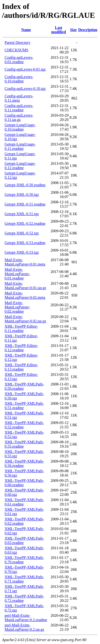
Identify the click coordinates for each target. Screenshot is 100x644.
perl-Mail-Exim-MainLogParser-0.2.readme (26, 618)
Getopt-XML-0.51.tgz (22, 214)
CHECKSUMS (16, 50)
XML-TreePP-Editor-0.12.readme (21, 348)
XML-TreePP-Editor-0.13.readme (21, 367)
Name (26, 30)
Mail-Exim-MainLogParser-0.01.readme (17, 274)
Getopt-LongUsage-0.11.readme (20, 146)
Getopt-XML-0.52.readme (25, 223)
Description (88, 30)
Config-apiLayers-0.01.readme (19, 60)
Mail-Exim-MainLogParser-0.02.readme (17, 307)
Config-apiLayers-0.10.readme (19, 79)
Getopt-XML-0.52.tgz (22, 233)
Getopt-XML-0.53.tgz (22, 252)
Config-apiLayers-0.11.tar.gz (19, 117)
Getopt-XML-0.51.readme (25, 204)
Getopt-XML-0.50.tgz (22, 195)
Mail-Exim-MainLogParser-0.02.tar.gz (25, 319)
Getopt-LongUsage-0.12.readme (20, 166)
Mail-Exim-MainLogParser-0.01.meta (25, 262)
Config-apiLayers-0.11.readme (19, 108)
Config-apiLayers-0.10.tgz (25, 89)
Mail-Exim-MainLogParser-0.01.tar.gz (25, 286)
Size (73, 30)
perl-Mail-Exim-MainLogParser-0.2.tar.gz (24, 627)
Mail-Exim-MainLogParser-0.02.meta (25, 295)
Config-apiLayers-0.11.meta (19, 98)
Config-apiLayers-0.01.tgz (25, 69)
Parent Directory (17, 43)
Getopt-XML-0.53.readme (25, 243)
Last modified (59, 30)
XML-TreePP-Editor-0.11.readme (21, 329)
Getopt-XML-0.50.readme (25, 185)
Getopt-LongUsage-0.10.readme (20, 127)
